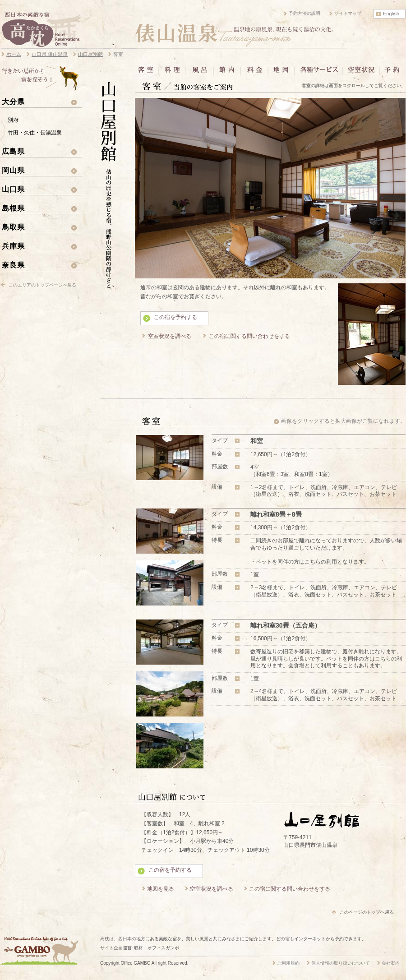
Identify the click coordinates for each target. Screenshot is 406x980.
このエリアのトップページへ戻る (42, 285)
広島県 (13, 151)
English (391, 14)
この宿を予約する (175, 317)
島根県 (13, 208)
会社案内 (391, 963)
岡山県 (13, 170)
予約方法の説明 (304, 13)
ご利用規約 (288, 963)
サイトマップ (348, 13)
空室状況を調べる (170, 336)
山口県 (13, 189)
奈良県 (13, 265)
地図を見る (161, 889)
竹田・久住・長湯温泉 (35, 133)
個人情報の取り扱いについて (341, 963)
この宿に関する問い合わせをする (249, 336)
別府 (13, 120)
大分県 (13, 102)
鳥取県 (13, 227)
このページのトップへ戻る (367, 912)
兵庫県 (13, 246)
